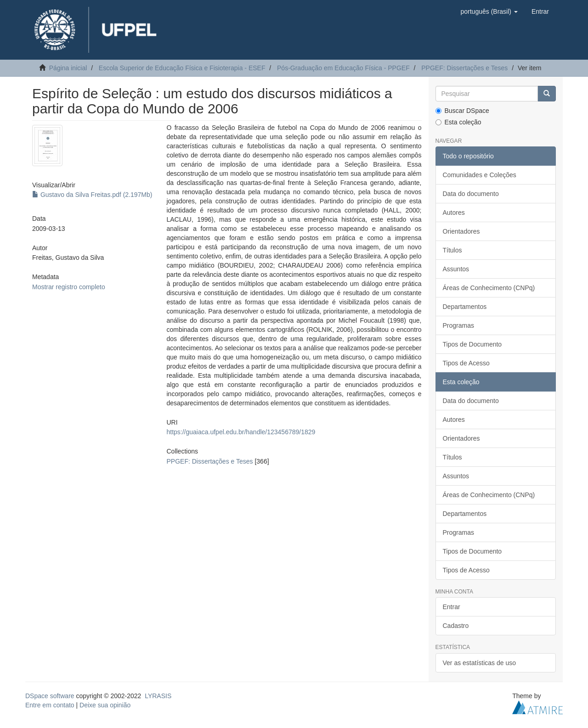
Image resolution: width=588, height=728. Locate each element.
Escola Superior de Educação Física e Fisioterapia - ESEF (182, 68)
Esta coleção (458, 122)
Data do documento (471, 194)
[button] (489, 11)
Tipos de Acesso (466, 363)
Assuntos (456, 269)
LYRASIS (158, 696)
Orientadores (461, 231)
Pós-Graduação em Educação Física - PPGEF (343, 68)
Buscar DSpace (462, 111)
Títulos (452, 250)
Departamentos (465, 307)
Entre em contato (50, 705)
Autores (454, 213)
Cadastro (456, 626)
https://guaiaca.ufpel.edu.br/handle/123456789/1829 (241, 432)
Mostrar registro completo (69, 287)
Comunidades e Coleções (480, 175)
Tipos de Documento (472, 344)
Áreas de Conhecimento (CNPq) (489, 288)
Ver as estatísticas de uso (480, 663)
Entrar (452, 607)
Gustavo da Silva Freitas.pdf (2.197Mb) (92, 195)
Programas (458, 325)
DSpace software (50, 696)
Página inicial (68, 68)
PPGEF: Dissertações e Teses (464, 68)
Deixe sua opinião (105, 705)
